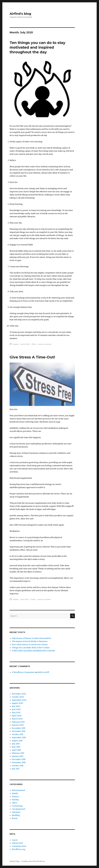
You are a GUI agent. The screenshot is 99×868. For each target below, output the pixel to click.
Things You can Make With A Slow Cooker (31, 648)
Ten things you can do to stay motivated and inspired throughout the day (37, 47)
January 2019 (17, 756)
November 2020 (19, 694)
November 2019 (19, 731)
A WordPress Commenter (23, 672)
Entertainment (18, 790)
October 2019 (18, 734)
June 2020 (16, 709)
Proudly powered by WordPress (33, 861)
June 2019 (16, 747)
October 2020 (18, 697)
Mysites (16, 344)
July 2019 (16, 744)
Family (33, 599)
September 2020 (19, 700)
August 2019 (17, 741)
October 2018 (18, 766)
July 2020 (16, 706)
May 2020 (16, 712)
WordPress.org (19, 849)
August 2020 (17, 703)
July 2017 (16, 769)
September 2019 (19, 737)
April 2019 (16, 750)
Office (34, 344)
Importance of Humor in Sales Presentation (31, 638)
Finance (15, 796)
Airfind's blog (20, 14)
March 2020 (17, 719)
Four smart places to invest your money (30, 644)
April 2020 (17, 716)
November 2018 (19, 762)
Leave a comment (45, 344)
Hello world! (43, 672)
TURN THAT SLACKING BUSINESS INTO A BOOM (33, 651)
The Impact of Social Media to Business (30, 641)
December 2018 (19, 759)
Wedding (16, 815)
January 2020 (18, 725)
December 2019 (19, 728)
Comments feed (19, 846)
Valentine (16, 812)
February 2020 (18, 722)
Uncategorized (18, 809)
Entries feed (17, 843)
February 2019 (18, 753)
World (15, 818)
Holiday (15, 800)
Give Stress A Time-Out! (32, 357)
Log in (15, 840)
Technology (17, 806)
